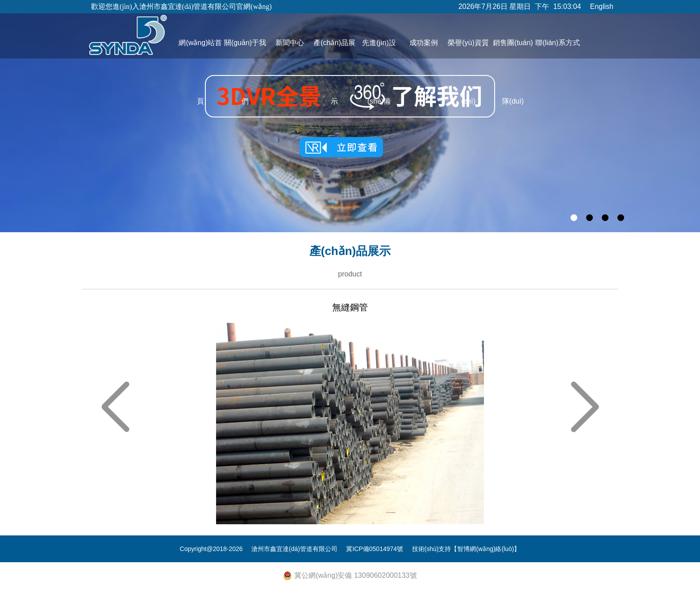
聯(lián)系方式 (558, 43)
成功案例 (424, 43)
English (602, 6)
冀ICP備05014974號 (375, 549)
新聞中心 (290, 43)
